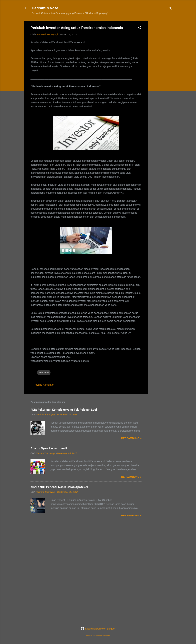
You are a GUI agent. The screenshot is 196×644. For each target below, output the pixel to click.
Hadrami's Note (45, 8)
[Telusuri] (170, 9)
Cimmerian (106, 635)
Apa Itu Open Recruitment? (49, 448)
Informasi (44, 372)
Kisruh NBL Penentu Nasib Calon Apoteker (59, 487)
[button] (139, 28)
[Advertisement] (161, 71)
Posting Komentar (44, 385)
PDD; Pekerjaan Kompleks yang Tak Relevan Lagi (64, 410)
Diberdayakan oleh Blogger (98, 629)
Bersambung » (131, 438)
